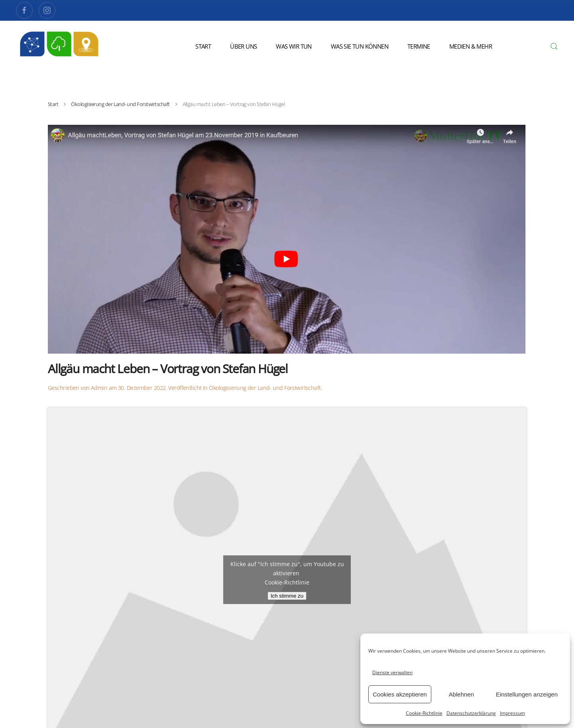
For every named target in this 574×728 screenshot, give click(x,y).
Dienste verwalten (392, 672)
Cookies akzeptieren (400, 694)
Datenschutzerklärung (471, 713)
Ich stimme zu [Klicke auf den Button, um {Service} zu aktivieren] (287, 596)
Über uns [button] (243, 46)
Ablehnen (461, 694)
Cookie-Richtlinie (424, 713)
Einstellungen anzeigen (527, 694)
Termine (419, 46)
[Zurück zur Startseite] (60, 46)
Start (203, 46)
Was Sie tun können (360, 46)
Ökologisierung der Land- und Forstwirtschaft (265, 388)
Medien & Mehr (471, 46)
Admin (99, 388)
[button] (554, 46)
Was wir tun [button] (294, 46)
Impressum (512, 713)
